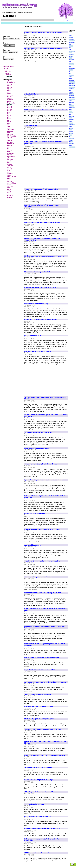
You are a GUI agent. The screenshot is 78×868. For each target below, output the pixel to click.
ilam (8, 120)
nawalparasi (11, 153)
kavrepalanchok (12, 136)
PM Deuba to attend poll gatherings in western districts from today (45, 645)
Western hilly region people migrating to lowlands (43, 223)
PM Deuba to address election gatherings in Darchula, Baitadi (44, 627)
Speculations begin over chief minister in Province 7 (44, 480)
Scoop (70, 121)
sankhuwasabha (12, 177)
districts (8, 75)
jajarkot (9, 122)
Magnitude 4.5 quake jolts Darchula (37, 272)
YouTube (74, 20)
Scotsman (71, 123)
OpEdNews (71, 103)
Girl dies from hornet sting (34, 804)
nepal (7, 73)
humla (9, 119)
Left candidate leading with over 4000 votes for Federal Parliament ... (45, 497)
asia (6, 70)
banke (9, 90)
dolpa (9, 112)
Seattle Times (72, 125)
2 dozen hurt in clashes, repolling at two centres (42, 529)
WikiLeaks (71, 140)
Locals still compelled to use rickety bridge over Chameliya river (42, 239)
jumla (9, 125)
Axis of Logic (72, 43)
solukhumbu (11, 186)
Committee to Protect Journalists (72, 53)
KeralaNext (71, 80)
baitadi (9, 86)
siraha (9, 185)
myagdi (9, 152)
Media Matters (72, 85)
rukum (9, 172)
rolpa (8, 170)
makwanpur (10, 144)
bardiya (9, 93)
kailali (9, 126)
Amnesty (71, 37)
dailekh (9, 101)
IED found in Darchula (33, 335)
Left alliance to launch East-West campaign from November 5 (42, 840)
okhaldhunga (11, 156)
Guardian (71, 70)
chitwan (9, 98)
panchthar (10, 159)
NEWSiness (71, 94)
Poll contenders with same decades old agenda (42, 658)
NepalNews (71, 96)
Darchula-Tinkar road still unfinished (38, 351)
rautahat (9, 169)
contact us (66, 23)
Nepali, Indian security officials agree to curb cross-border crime (44, 143)
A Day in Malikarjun (32, 94)
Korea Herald (72, 82)
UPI (70, 137)
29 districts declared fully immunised (38, 767)
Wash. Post (71, 138)
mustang (10, 150)
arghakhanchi (11, 82)
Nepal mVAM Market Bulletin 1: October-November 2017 (45, 755)
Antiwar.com (71, 39)
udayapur (10, 197)
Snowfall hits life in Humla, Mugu (37, 304)
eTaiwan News (72, 147)
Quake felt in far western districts (37, 513)
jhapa (9, 123)
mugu (9, 148)
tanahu (9, 192)
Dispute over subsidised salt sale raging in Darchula (44, 32)
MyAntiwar (71, 92)
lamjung (9, 141)
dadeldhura (10, 100)
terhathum (10, 196)
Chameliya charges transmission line (38, 577)
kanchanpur (10, 130)
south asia (8, 72)
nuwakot (9, 155)
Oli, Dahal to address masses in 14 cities (40, 670)
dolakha (9, 111)
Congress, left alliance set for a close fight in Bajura (44, 829)
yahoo (69, 20)
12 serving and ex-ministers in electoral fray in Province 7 (46, 682)
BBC (70, 44)
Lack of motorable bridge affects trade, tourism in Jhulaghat (43, 206)
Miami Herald (72, 87)
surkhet (9, 189)
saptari (9, 178)
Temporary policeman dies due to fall (38, 432)
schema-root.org (9, 66)
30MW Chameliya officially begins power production (44, 48)
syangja (9, 191)
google (64, 20)
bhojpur (9, 97)
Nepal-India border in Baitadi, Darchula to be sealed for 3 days (46, 610)
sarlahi (9, 180)
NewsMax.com (72, 99)
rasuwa (9, 167)
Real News (71, 116)
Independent (71, 75)
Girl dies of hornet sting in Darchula (38, 816)
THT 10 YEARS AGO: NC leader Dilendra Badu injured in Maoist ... (45, 398)
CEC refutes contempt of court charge (39, 780)
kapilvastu (10, 131)
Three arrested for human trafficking (38, 694)
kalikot (9, 128)
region (6, 69)
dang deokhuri (11, 103)
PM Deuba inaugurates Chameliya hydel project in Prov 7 (46, 110)
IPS (69, 72)
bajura (9, 89)
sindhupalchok (11, 183)
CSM (70, 49)
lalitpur (9, 139)
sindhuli (9, 181)
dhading (9, 106)
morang (9, 147)
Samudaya (71, 120)
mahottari (10, 142)
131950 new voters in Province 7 (36, 853)
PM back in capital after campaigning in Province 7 (43, 593)
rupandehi (10, 174)
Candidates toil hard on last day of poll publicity (42, 561)
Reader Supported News (71, 113)
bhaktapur (10, 95)
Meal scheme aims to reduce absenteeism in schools (44, 256)
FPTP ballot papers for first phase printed (40, 719)
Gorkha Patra (72, 68)
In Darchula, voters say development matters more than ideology (45, 742)
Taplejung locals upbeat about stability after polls (43, 729)
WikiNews (71, 142)
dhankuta (10, 108)
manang (9, 145)
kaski (9, 133)
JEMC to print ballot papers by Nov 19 (39, 792)
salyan (9, 175)
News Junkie (72, 97)
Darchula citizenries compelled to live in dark (41, 288)
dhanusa (9, 109)
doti (8, 114)
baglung (9, 84)
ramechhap (10, 166)
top (73, 864)
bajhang (9, 87)
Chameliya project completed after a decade (41, 320)
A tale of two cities (31, 126)
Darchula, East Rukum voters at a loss (39, 706)
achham (9, 81)
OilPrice (70, 101)
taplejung (10, 194)
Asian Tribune (72, 41)
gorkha (9, 115)
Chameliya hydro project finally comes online (41, 189)
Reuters (70, 118)
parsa (9, 163)
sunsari (9, 188)
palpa (9, 158)
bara (8, 92)
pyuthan (9, 164)
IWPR (70, 73)
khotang (9, 137)
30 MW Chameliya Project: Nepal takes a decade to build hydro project (45, 416)
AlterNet (70, 36)
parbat (9, 161)
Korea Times (72, 84)
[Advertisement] (41, 76)
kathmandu (10, 134)
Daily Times (71, 63)
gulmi (9, 117)
